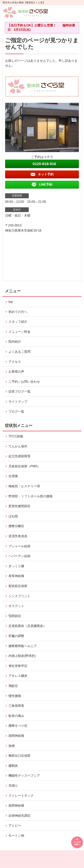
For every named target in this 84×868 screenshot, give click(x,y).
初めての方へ (18, 312)
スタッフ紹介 (18, 322)
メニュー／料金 (19, 332)
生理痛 (13, 476)
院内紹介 (15, 342)
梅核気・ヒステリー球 (24, 486)
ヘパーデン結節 (19, 556)
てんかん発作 (18, 446)
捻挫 (12, 746)
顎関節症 (15, 616)
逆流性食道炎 (18, 536)
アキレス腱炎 (18, 676)
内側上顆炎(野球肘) (22, 656)
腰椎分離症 (16, 526)
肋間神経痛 (16, 736)
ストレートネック (21, 796)
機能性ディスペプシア (24, 776)
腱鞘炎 (13, 766)
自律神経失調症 (19, 816)
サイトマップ (18, 402)
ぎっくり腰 (16, 566)
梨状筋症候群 (18, 586)
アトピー (15, 825)
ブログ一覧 (16, 412)
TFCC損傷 (16, 436)
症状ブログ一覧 (19, 391)
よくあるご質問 (19, 352)
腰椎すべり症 (18, 726)
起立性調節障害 (19, 456)
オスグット (16, 606)
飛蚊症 (13, 686)
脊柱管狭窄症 (18, 666)
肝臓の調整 (16, 636)
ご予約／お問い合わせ (24, 382)
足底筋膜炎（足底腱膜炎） (27, 626)
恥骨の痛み (16, 716)
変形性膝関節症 (19, 506)
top (11, 302)
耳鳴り (13, 786)
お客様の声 (16, 372)
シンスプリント (19, 596)
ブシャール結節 (19, 546)
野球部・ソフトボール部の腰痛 (30, 496)
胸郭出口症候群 (19, 756)
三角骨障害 (16, 706)
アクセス (15, 362)
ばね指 (13, 516)
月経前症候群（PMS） (24, 466)
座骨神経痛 (16, 576)
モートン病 (16, 836)
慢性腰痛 (15, 696)
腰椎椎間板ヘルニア (23, 646)
